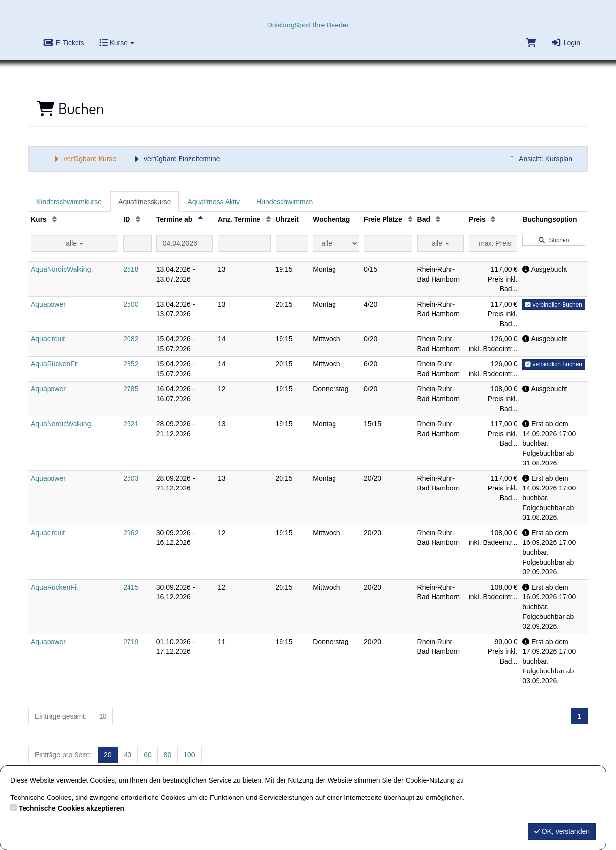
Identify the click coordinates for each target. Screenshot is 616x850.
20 (108, 755)
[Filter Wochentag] (336, 243)
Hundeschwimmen (285, 202)
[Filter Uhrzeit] (292, 243)
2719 (131, 642)
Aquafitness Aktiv (214, 202)
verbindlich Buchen (554, 305)
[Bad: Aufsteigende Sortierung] (438, 219)
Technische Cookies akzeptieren (71, 808)
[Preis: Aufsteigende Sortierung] (493, 219)
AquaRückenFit (54, 364)
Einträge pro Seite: (63, 755)
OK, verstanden (562, 831)
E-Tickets (64, 43)
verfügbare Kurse (84, 159)
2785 (131, 389)
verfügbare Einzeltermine (175, 159)
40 (128, 755)
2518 (131, 269)
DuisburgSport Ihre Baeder (308, 25)
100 (189, 755)
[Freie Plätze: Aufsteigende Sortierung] (410, 219)
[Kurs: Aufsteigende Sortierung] (55, 219)
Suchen (554, 240)
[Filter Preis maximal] (493, 243)
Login (565, 43)
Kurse (117, 43)
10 (103, 716)
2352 (131, 364)
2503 (131, 478)
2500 (131, 304)
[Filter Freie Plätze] (388, 243)
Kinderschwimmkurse (69, 202)
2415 (131, 587)
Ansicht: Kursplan (539, 159)
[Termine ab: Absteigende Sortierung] (200, 219)
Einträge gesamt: (61, 716)
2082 (131, 339)
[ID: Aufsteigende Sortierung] (138, 219)
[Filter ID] (137, 243)
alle (75, 243)
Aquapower (48, 304)
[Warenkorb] (530, 45)
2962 (131, 533)
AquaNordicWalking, (62, 269)
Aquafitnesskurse (144, 202)
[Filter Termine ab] (185, 243)
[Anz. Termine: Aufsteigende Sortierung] (269, 219)
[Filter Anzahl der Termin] (244, 243)
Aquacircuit (48, 339)
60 (148, 755)
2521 (131, 424)
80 (168, 755)
